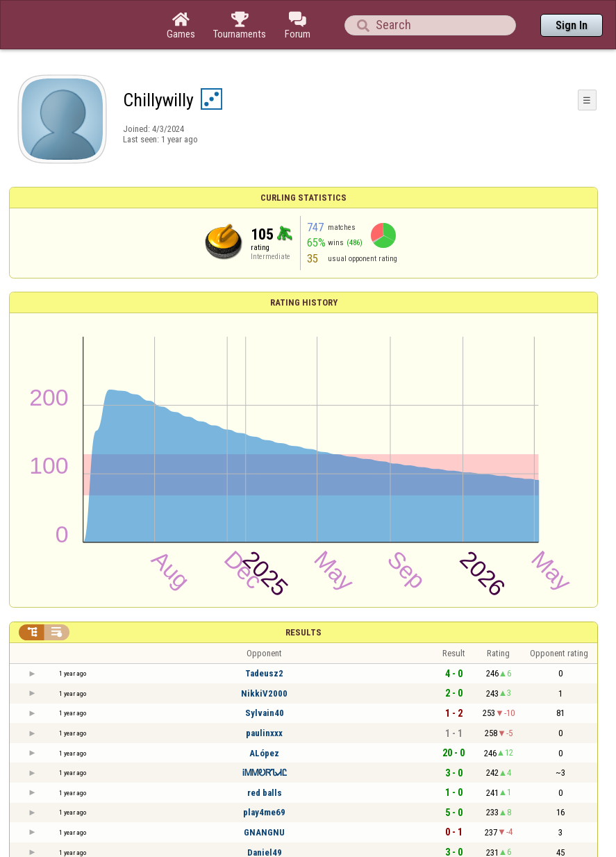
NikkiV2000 (264, 693)
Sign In (572, 25)
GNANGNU (264, 832)
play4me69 (264, 812)
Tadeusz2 (264, 673)
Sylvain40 (265, 713)
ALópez (264, 753)
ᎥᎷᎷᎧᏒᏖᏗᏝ (265, 773)
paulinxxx (264, 733)
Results (303, 632)
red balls (265, 793)
